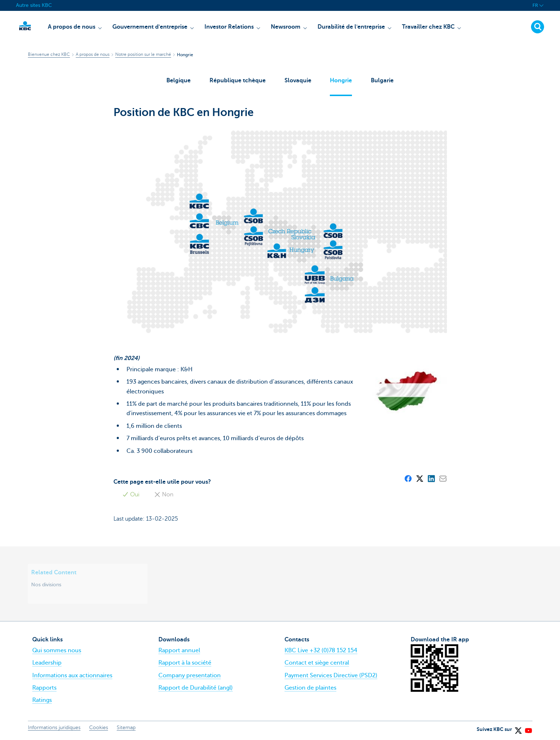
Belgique (179, 80)
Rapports (44, 689)
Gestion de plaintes (310, 689)
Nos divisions (46, 586)
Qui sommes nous (57, 652)
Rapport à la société (185, 664)
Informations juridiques (54, 729)
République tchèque (238, 80)
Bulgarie (383, 80)
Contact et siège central (317, 664)
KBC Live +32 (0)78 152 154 (321, 652)
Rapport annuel (179, 652)
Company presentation (190, 677)
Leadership (47, 664)
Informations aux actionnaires (72, 677)
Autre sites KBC (34, 5)
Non (164, 496)
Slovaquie (298, 80)
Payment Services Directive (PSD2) (331, 677)
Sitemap (126, 729)
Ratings (42, 701)
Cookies (99, 729)
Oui (131, 496)
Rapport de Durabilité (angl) (196, 689)
